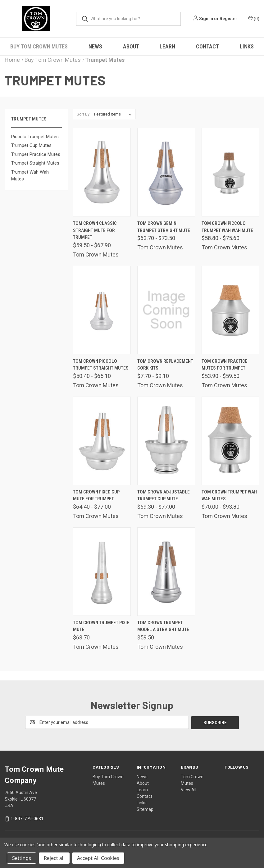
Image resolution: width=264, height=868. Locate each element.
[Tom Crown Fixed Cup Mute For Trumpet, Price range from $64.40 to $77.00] (102, 441)
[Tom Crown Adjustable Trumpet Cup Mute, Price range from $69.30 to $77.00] (166, 441)
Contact (207, 46)
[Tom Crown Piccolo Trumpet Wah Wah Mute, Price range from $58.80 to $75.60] (230, 172)
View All (189, 789)
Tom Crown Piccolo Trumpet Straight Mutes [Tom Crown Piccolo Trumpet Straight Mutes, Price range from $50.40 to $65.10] (101, 365)
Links (142, 802)
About (131, 46)
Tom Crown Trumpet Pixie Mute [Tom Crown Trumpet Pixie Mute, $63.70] (101, 626)
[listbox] (114, 114)
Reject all (54, 858)
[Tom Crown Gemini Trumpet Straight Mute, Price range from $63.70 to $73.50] (166, 172)
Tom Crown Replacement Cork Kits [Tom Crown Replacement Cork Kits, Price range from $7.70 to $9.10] (165, 365)
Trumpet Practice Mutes (36, 154)
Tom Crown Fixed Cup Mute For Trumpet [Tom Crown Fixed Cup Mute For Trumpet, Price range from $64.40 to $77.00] (96, 495)
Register (228, 19)
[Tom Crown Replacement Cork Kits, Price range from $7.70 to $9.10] (166, 310)
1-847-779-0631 (27, 818)
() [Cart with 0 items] (254, 18)
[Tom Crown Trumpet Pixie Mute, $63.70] (102, 572)
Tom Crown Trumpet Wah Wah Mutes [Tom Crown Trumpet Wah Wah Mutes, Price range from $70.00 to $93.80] (229, 495)
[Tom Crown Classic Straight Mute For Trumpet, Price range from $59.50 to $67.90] (102, 172)
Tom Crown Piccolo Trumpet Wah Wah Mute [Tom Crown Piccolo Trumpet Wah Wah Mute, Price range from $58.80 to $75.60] (227, 227)
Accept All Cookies (98, 858)
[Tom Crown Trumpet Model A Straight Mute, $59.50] (166, 572)
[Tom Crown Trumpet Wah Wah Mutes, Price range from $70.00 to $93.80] (230, 441)
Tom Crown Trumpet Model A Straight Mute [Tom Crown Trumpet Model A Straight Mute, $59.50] (163, 626)
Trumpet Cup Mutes (31, 145)
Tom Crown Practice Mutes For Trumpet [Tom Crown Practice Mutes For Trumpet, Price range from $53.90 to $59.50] (225, 365)
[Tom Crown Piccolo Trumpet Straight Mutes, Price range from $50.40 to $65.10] (102, 310)
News (95, 46)
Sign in (206, 19)
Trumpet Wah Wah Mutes (30, 176)
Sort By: (84, 114)
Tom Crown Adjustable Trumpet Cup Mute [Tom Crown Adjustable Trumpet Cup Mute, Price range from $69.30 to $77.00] (164, 495)
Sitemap (145, 809)
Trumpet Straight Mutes (35, 163)
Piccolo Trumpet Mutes (35, 137)
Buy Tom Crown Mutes (39, 46)
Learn (167, 46)
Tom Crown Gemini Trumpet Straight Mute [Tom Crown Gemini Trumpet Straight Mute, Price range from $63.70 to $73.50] (164, 227)
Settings (22, 858)
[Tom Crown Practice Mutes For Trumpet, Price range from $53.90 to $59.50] (230, 310)
